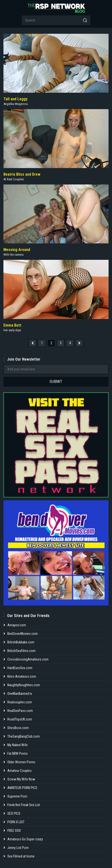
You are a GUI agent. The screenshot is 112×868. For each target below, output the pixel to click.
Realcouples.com (20, 702)
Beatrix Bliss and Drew (22, 174)
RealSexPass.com (20, 711)
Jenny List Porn (18, 848)
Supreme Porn (17, 796)
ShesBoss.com (18, 728)
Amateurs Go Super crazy (25, 839)
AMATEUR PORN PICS (22, 788)
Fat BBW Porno (18, 754)
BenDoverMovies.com (23, 634)
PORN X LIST (16, 822)
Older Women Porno (21, 762)
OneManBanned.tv (20, 694)
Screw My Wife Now (21, 779)
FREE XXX (14, 831)
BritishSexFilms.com (21, 651)
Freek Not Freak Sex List (24, 805)
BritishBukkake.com (21, 642)
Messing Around (17, 250)
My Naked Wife (18, 745)
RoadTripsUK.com (20, 719)
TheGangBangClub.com (24, 736)
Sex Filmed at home (21, 856)
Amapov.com (17, 625)
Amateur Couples (19, 771)
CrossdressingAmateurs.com (28, 659)
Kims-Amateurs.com (22, 676)
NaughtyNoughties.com (24, 685)
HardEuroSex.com (20, 668)
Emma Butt (12, 325)
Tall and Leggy (15, 99)
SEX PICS (14, 813)
